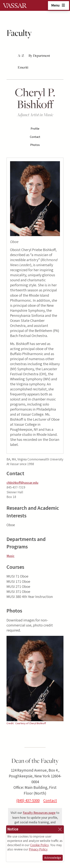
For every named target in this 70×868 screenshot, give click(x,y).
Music (10, 556)
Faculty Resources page (39, 813)
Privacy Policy (38, 849)
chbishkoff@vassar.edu (22, 483)
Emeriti (23, 67)
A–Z (21, 55)
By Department (39, 55)
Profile (35, 129)
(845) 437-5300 (28, 801)
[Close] (60, 829)
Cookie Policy (39, 845)
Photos (35, 145)
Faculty (19, 33)
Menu (59, 5)
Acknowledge (53, 858)
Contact (35, 137)
